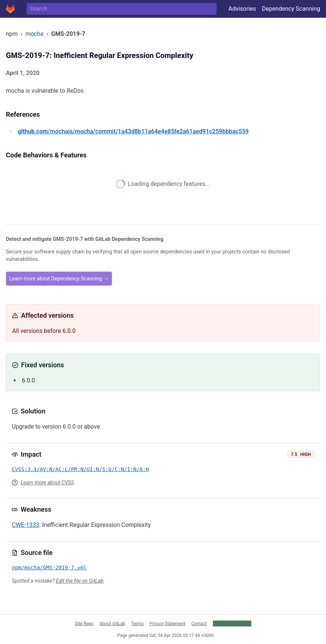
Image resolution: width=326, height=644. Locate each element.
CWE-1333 (26, 525)
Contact (199, 623)
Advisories (242, 9)
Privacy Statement (168, 623)
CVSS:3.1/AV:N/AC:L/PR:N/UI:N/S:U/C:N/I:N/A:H (80, 469)
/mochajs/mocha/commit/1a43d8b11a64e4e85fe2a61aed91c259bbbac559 (133, 131)
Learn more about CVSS (47, 483)
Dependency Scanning (291, 9)
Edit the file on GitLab (79, 581)
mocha (35, 34)
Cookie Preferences (232, 623)
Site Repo (84, 623)
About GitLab (112, 623)
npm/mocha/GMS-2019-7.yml (49, 568)
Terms (137, 623)
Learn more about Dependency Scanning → (59, 279)
